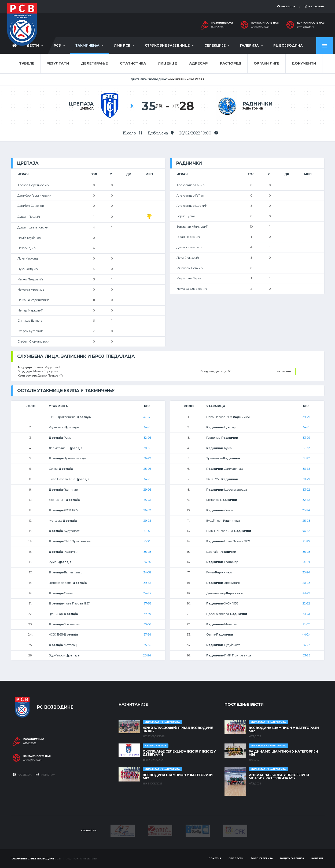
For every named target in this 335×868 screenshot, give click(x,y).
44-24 (306, 634)
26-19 (306, 562)
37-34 (147, 634)
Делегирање (94, 63)
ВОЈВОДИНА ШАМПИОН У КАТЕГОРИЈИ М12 (178, 777)
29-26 (147, 490)
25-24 (306, 510)
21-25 (306, 541)
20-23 (306, 583)
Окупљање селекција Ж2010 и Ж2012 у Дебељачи (179, 753)
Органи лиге (267, 63)
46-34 (306, 531)
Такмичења (87, 45)
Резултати (58, 63)
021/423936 (218, 27)
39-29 (306, 417)
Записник (284, 371)
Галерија (249, 45)
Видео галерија (292, 858)
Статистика (133, 63)
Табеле (27, 63)
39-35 (147, 583)
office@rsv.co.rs (260, 27)
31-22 (306, 458)
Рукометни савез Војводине (32, 858)
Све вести (236, 858)
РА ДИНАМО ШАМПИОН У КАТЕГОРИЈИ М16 (283, 753)
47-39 (147, 614)
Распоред (231, 63)
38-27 (306, 479)
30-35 (147, 448)
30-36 (147, 624)
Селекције (215, 45)
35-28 (147, 552)
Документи (304, 63)
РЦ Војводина (288, 45)
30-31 (147, 500)
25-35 (147, 645)
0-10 (147, 531)
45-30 (147, 417)
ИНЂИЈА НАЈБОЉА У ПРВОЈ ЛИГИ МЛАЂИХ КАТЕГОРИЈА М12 (279, 777)
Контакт (317, 858)
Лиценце (167, 63)
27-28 (147, 603)
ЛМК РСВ (122, 45)
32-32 (306, 500)
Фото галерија (262, 858)
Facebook (286, 6)
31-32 (306, 448)
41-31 (306, 614)
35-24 (306, 572)
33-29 (306, 438)
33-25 (306, 655)
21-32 (306, 624)
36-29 (147, 458)
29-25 (147, 521)
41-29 (306, 593)
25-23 (306, 521)
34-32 (147, 572)
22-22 (306, 603)
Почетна (215, 858)
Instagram (315, 6)
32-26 (147, 438)
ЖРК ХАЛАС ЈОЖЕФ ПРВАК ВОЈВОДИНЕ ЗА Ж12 (178, 729)
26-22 (306, 645)
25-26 (147, 469)
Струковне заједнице (167, 45)
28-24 (147, 655)
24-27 (147, 593)
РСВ (57, 45)
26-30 (147, 562)
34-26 (147, 427)
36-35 (306, 469)
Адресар (198, 63)
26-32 (147, 510)
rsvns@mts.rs (305, 27)
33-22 (306, 490)
